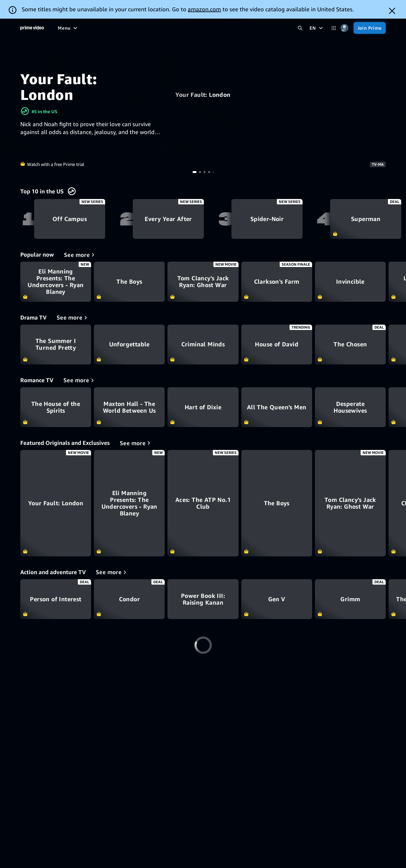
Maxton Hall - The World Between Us (129, 407)
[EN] (317, 28)
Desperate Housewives (350, 407)
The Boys (129, 282)
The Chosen (350, 345)
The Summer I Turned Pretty (56, 345)
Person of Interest (56, 599)
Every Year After (168, 219)
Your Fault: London (203, 95)
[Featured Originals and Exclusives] (136, 443)
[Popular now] (80, 255)
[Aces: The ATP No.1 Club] (203, 503)
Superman (366, 219)
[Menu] (68, 28)
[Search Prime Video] (300, 28)
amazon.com (204, 9)
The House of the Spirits (56, 407)
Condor (129, 599)
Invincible (350, 282)
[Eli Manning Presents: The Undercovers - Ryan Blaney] (129, 503)
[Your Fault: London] (56, 503)
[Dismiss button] (392, 11)
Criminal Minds (203, 345)
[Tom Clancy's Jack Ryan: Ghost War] (350, 503)
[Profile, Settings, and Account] (345, 28)
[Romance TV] (80, 380)
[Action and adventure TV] (112, 572)
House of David (277, 345)
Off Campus (69, 219)
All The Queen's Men (277, 407)
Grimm (350, 599)
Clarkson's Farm (277, 282)
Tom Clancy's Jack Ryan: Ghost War (203, 282)
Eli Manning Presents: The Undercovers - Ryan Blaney (56, 282)
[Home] (32, 28)
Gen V (277, 599)
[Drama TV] (73, 318)
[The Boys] (277, 503)
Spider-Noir (267, 219)
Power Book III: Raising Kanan (203, 599)
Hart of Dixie (203, 407)
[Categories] (334, 28)
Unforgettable (129, 345)
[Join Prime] (370, 28)
